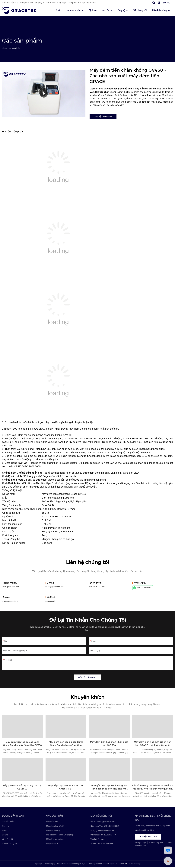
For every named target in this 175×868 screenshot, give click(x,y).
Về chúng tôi (140, 10)
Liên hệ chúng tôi (161, 10)
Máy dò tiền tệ (52, 845)
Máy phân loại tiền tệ (55, 827)
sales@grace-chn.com (55, 587)
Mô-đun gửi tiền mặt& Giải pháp (60, 836)
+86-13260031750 (143, 588)
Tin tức (106, 10)
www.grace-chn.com (11, 587)
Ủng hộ (121, 10)
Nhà (58, 10)
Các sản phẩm (73, 10)
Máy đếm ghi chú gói (55, 840)
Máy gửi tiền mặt (53, 831)
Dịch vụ (93, 10)
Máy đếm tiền (52, 823)
